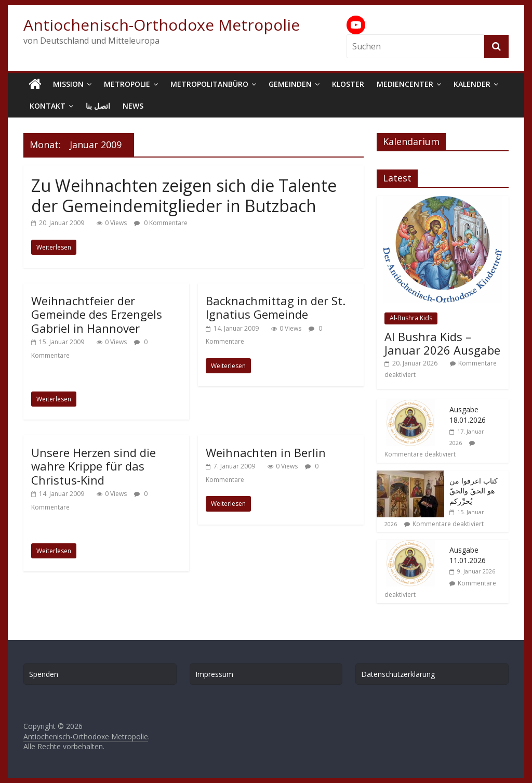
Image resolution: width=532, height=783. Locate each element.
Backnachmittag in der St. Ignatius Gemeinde (276, 307)
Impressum (214, 674)
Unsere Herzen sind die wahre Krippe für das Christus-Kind (94, 466)
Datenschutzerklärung (398, 674)
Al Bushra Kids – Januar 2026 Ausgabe (442, 343)
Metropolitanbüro (209, 84)
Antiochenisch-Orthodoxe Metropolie (162, 25)
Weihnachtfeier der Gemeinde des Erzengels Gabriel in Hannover (97, 314)
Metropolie (127, 84)
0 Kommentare (161, 223)
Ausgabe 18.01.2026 (468, 415)
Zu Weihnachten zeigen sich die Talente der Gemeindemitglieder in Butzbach (184, 195)
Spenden (44, 674)
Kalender (472, 84)
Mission (68, 84)
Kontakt (48, 106)
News (133, 106)
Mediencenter (405, 84)
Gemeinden (290, 84)
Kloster (348, 84)
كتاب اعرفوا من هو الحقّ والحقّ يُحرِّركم (474, 491)
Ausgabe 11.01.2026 (468, 555)
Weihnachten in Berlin (266, 452)
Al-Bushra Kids (411, 318)
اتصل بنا (98, 106)
